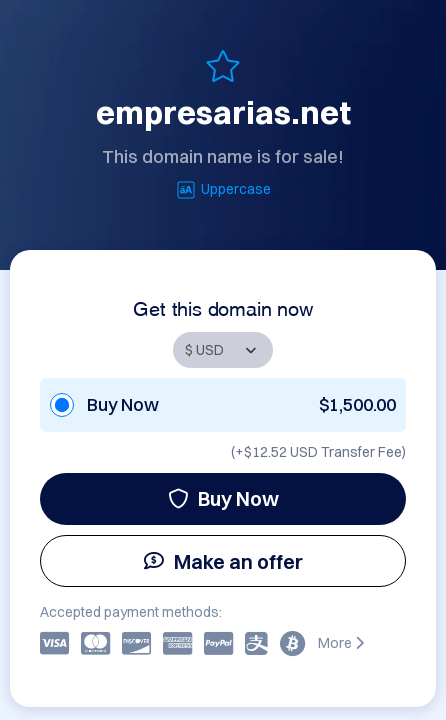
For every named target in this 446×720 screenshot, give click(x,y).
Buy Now (223, 498)
